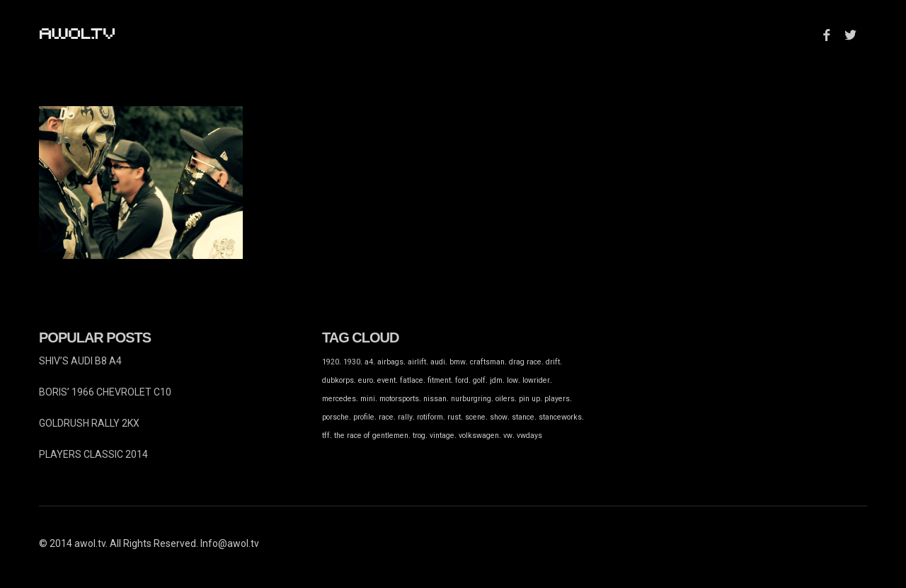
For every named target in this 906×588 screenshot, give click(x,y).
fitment (439, 380)
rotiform (430, 417)
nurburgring (471, 399)
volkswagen (479, 436)
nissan (435, 399)
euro (366, 380)
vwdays (529, 436)
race (386, 417)
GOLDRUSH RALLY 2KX (89, 423)
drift (553, 362)
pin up (529, 399)
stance (523, 417)
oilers (505, 399)
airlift (417, 362)
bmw (458, 362)
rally (405, 417)
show (499, 417)
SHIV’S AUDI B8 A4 (80, 361)
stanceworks (560, 417)
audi (438, 362)
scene (475, 417)
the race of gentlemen (371, 436)
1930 (352, 362)
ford (462, 380)
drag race (525, 362)
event (386, 380)
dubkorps (338, 380)
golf (479, 380)
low (512, 380)
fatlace (412, 380)
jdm (496, 380)
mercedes (339, 399)
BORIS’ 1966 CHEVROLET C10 (105, 392)
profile (364, 417)
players (557, 399)
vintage (442, 436)
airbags (390, 362)
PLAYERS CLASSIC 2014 (93, 454)
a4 (369, 362)
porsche (336, 417)
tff (326, 436)
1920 (331, 362)
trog (419, 436)
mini (368, 399)
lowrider (536, 380)
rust (454, 417)
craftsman (487, 362)
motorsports (399, 399)
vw (508, 436)
